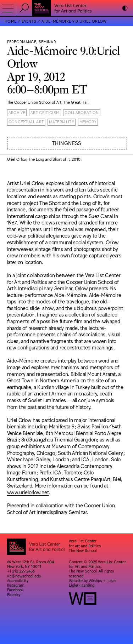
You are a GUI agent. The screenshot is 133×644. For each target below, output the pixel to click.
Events (29, 21)
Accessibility (18, 580)
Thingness (67, 143)
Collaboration (82, 112)
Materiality (62, 122)
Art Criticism (45, 112)
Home (10, 21)
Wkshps (95, 580)
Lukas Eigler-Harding (93, 583)
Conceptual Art (26, 122)
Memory (88, 122)
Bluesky (14, 595)
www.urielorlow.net (28, 492)
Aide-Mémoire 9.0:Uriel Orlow (74, 21)
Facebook (15, 590)
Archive (17, 112)
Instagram (16, 585)
